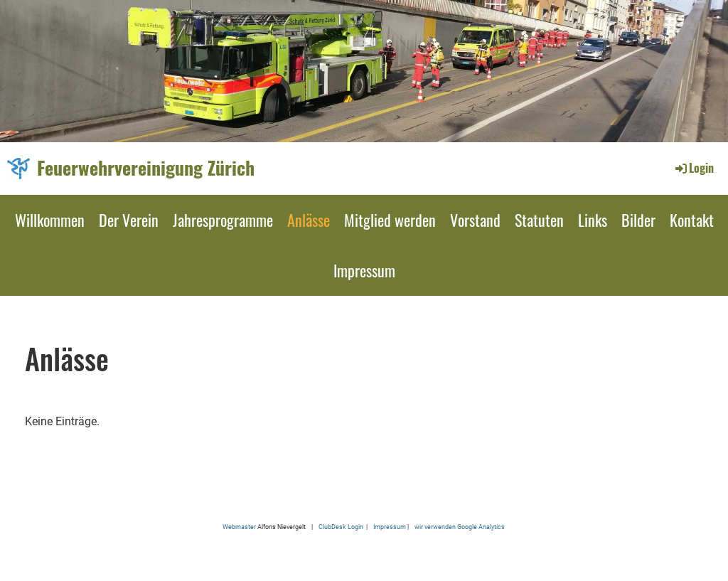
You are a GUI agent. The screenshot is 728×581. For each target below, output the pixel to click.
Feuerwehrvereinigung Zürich (146, 168)
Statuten (539, 220)
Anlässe (309, 220)
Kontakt (692, 220)
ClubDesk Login (341, 527)
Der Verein (129, 220)
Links (593, 220)
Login (694, 168)
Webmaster (239, 527)
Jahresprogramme (223, 220)
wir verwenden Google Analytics (460, 527)
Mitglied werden (390, 220)
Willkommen (50, 220)
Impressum (364, 270)
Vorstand (475, 220)
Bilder (638, 220)
